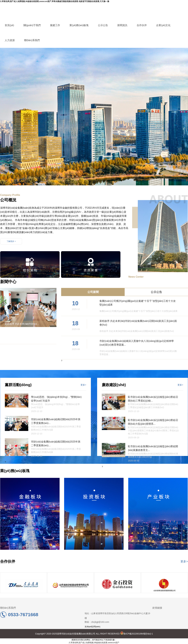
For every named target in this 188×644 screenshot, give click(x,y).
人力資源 (10, 40)
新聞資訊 (122, 25)
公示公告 (103, 25)
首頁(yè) (9, 25)
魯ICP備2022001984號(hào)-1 (137, 634)
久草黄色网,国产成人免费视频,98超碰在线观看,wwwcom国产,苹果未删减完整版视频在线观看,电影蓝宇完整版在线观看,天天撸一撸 (55, 1)
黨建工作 (55, 25)
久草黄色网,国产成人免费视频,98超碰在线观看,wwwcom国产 (94, 643)
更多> (83, 385)
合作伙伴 (142, 25)
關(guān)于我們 (32, 25)
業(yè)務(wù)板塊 (79, 25)
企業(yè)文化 (163, 25)
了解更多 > (11, 241)
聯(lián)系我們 (32, 40)
